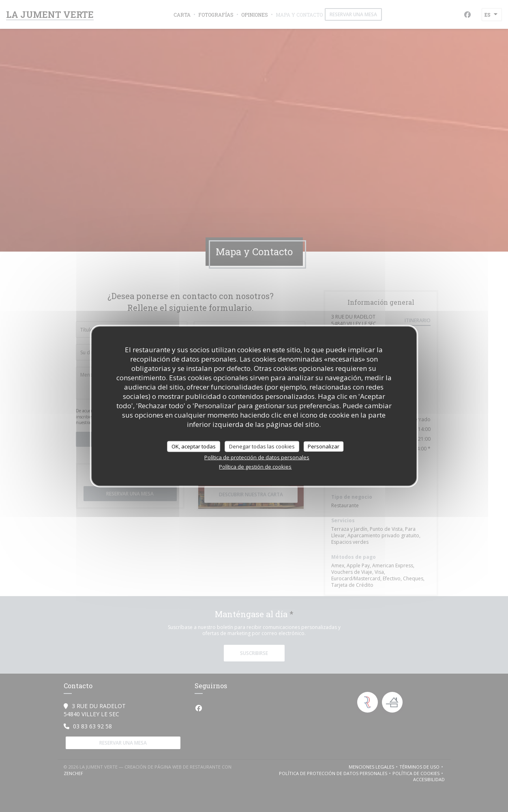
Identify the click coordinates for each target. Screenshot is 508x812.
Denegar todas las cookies (262, 446)
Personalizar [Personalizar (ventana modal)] (324, 446)
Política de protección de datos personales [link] (257, 457)
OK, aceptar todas (194, 446)
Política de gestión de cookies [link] (255, 467)
